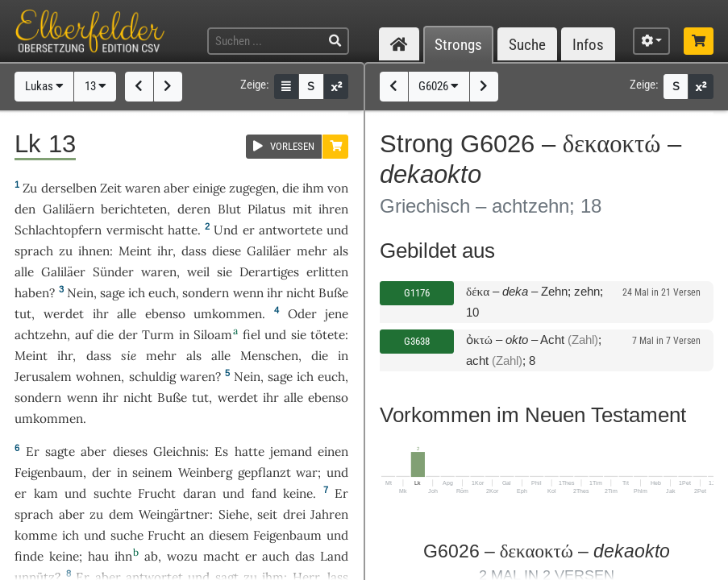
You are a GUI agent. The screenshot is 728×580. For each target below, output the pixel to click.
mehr (312, 251)
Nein (80, 293)
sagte (60, 452)
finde (29, 556)
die (291, 188)
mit (302, 209)
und (275, 335)
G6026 (439, 86)
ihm (313, 188)
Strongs (458, 45)
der (128, 335)
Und (226, 230)
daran (200, 493)
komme (36, 535)
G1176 (417, 293)
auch (276, 556)
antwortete (291, 230)
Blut (229, 209)
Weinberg (205, 472)
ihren (333, 209)
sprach (34, 251)
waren (143, 188)
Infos (588, 45)
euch (162, 293)
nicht (301, 293)
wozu (182, 556)
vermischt (135, 230)
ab (151, 556)
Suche (527, 45)
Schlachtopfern (58, 230)
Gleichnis (179, 452)
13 (96, 86)
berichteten (134, 209)
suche (127, 535)
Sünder (113, 272)
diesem (229, 535)
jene (337, 314)
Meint (135, 251)
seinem (152, 472)
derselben (69, 188)
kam (46, 493)
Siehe (234, 514)
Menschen (269, 356)
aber (177, 188)
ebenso (165, 314)
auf (84, 335)
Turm (158, 335)
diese (227, 251)
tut (23, 314)
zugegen (252, 188)
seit (267, 514)
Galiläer (269, 251)
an (197, 535)
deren (194, 209)
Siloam (213, 335)
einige (209, 188)
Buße (333, 293)
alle (24, 272)
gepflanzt (264, 472)
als (341, 251)
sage (112, 293)
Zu (30, 188)
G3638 (417, 341)
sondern (206, 293)
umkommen (228, 314)
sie (299, 335)
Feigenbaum (49, 472)
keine (298, 493)
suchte (112, 493)
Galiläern (69, 209)
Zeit (111, 188)
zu (96, 514)
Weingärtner (174, 514)
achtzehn (41, 335)
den (25, 209)
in (184, 335)
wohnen (98, 377)
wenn (248, 293)
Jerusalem (43, 377)
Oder (302, 314)
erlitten (327, 272)
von (338, 188)
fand (264, 493)
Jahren (329, 514)
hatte (250, 452)
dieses (130, 452)
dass (194, 251)
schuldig (152, 377)
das (305, 556)
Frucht (157, 493)
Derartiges (269, 272)
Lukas (44, 86)
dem (121, 514)
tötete (328, 335)
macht (221, 556)
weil (198, 272)
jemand (291, 452)
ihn (123, 556)
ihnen (94, 251)
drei (294, 514)
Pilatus (266, 209)
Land (334, 556)
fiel (252, 335)
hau (98, 556)
